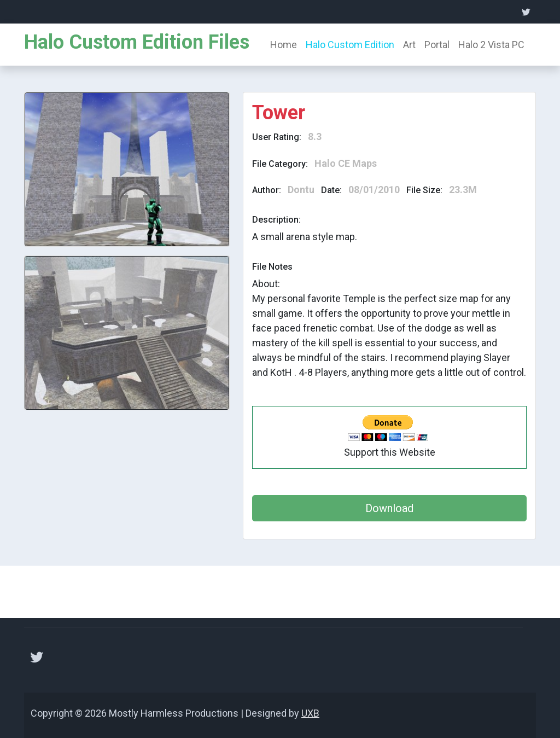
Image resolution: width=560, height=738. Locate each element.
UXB (310, 713)
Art (409, 45)
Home (284, 45)
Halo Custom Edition (350, 45)
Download (389, 508)
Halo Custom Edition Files (137, 42)
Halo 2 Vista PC (491, 45)
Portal (437, 45)
